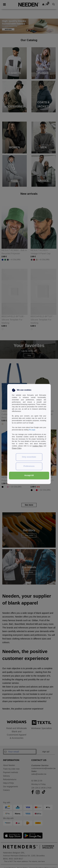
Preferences (29, 466)
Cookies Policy (38, 446)
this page (32, 430)
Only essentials (29, 457)
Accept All (29, 475)
